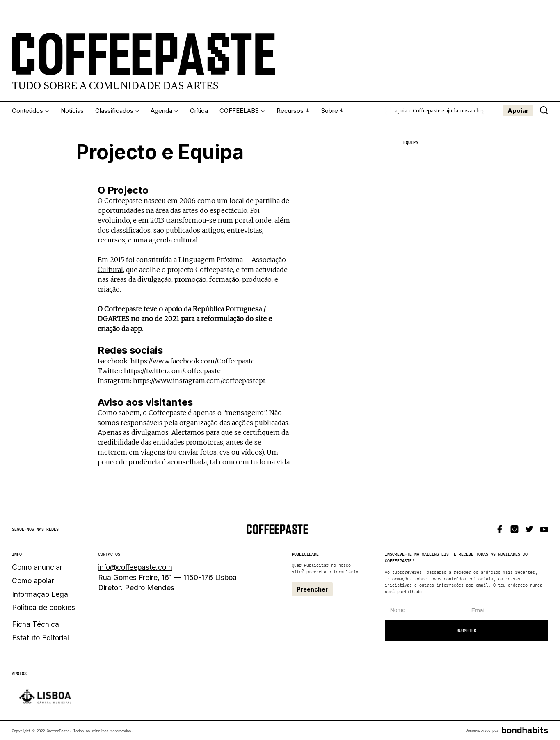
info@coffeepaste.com (135, 567)
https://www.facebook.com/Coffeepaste (193, 359)
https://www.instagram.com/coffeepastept (199, 379)
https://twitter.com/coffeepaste (172, 369)
